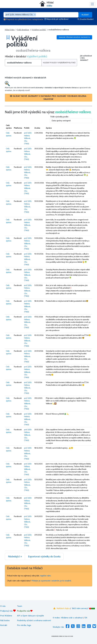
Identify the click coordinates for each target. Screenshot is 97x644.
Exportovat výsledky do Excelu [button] (44, 556)
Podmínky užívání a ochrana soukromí (34, 620)
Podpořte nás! (25, 611)
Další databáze (23, 30)
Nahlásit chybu (61, 608)
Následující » (15, 556)
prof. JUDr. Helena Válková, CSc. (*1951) (28, 138)
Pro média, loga (24, 625)
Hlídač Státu (10, 30)
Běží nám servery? (84, 608)
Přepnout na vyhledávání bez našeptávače (23, 19)
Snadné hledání (86, 19)
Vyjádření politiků (39, 30)
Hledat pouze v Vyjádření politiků (59, 63)
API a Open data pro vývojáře (31, 616)
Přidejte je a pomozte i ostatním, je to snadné (51, 581)
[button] (49, 98)
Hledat (85, 15)
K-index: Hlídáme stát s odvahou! (68, 618)
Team (20, 606)
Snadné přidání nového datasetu (74, 37)
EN (86, 618)
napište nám (45, 576)
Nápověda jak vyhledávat (57, 19)
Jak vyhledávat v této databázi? (86, 58)
